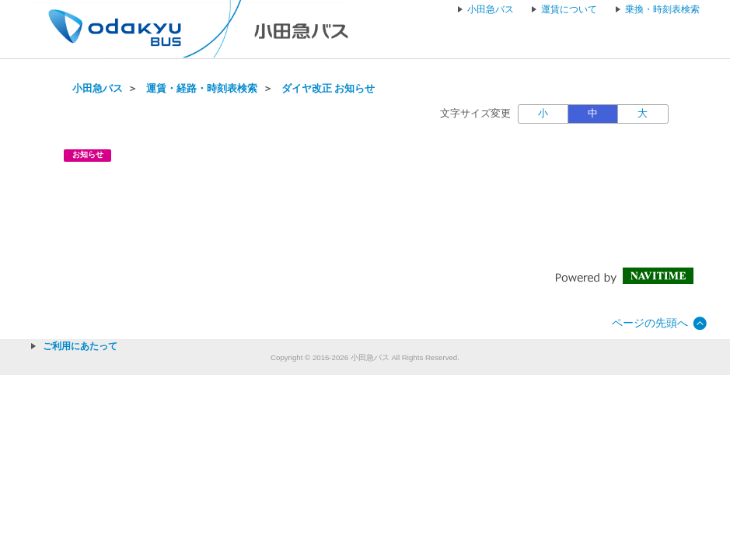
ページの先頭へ (650, 323)
